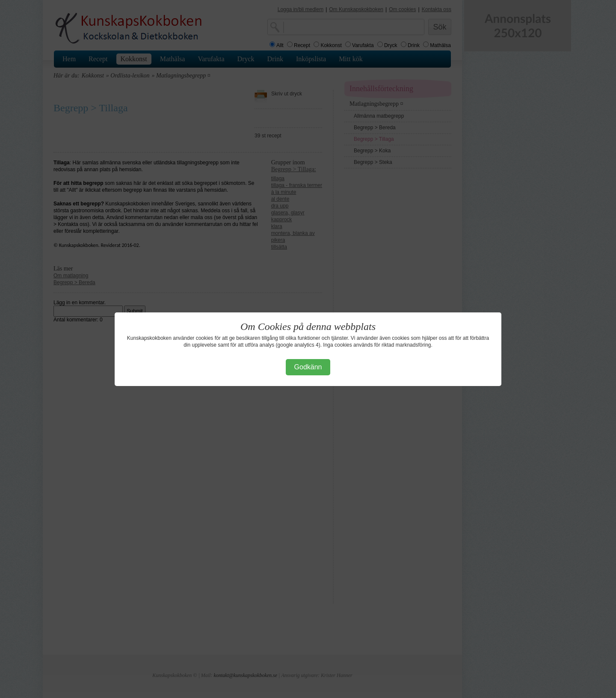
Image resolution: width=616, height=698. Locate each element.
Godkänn (308, 367)
